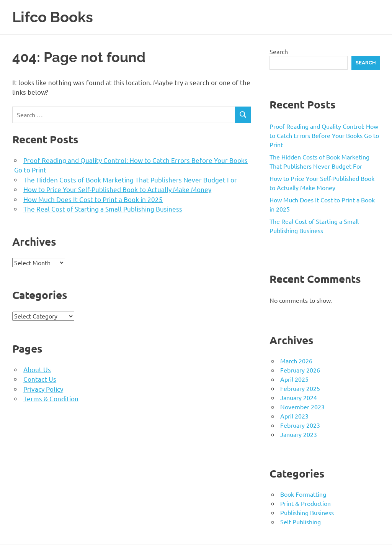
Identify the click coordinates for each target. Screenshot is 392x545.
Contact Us (40, 379)
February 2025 (300, 388)
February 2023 (300, 425)
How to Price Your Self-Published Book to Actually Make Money (117, 189)
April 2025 (294, 379)
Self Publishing (301, 522)
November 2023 (302, 407)
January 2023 (299, 434)
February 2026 (300, 370)
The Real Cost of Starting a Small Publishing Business (103, 209)
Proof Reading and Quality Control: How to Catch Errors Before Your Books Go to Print (324, 135)
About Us (37, 369)
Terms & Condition (51, 398)
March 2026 (296, 361)
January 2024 (299, 397)
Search (279, 51)
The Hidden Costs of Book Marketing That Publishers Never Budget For (130, 180)
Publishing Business (307, 512)
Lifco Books (53, 17)
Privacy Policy (43, 389)
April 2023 (294, 416)
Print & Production (305, 503)
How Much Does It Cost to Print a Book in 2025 (93, 199)
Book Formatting (303, 494)
